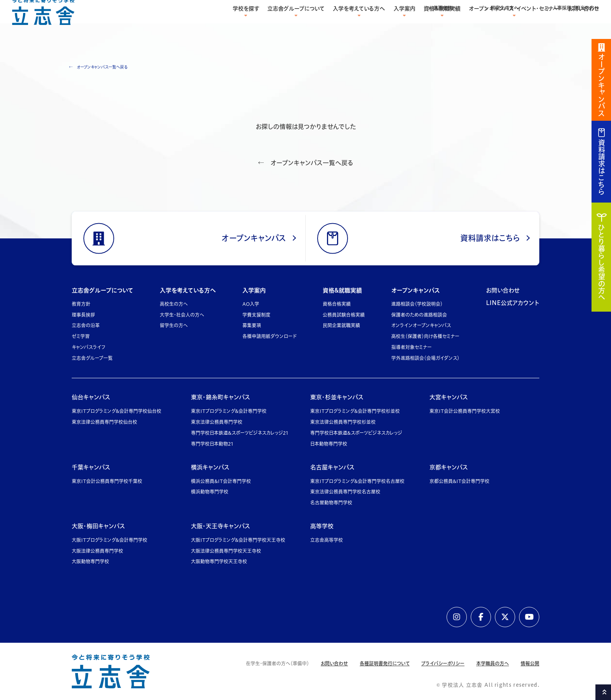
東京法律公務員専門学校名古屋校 (345, 492)
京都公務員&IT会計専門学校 (459, 481)
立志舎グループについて (296, 24)
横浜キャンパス (210, 467)
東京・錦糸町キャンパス (221, 397)
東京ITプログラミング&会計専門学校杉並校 (355, 411)
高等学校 (322, 526)
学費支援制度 (256, 315)
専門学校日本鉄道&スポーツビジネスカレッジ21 (240, 433)
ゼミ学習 (80, 336)
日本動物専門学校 (329, 444)
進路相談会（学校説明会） (417, 304)
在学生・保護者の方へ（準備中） (277, 664)
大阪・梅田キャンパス (98, 526)
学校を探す (246, 24)
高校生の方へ (174, 304)
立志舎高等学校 (327, 540)
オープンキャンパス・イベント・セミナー (514, 24)
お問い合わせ (583, 24)
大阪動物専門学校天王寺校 (219, 562)
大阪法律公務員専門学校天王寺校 (226, 551)
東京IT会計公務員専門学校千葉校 (107, 481)
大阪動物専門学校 (90, 562)
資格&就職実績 (442, 24)
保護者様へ (445, 8)
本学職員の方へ (493, 664)
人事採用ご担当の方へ (576, 8)
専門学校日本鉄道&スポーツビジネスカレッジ (356, 433)
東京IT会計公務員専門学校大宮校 (465, 411)
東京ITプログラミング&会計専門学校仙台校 (117, 411)
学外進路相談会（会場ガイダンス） (425, 358)
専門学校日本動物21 (212, 444)
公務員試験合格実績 (344, 315)
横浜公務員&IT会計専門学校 (221, 481)
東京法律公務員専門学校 (217, 422)
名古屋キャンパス (332, 467)
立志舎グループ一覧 (92, 358)
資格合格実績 (337, 304)
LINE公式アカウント (513, 303)
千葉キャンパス (91, 467)
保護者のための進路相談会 (419, 315)
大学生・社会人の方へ (182, 315)
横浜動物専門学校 (210, 492)
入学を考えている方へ (359, 24)
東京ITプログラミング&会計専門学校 (229, 411)
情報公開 (530, 664)
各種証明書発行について (385, 664)
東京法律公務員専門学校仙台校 (104, 422)
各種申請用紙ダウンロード (269, 336)
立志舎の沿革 (86, 325)
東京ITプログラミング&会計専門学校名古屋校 (357, 481)
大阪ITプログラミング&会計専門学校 (109, 540)
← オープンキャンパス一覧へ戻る (98, 67)
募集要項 (252, 325)
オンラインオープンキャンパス (421, 325)
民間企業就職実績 (341, 325)
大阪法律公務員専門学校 (97, 551)
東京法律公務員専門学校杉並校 (343, 422)
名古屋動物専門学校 (331, 503)
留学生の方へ (174, 325)
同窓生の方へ (505, 8)
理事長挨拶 (83, 315)
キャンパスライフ (89, 347)
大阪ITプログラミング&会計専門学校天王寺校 (238, 540)
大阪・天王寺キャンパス (221, 526)
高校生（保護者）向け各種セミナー (425, 336)
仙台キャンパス (91, 397)
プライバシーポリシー (443, 664)
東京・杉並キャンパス (337, 397)
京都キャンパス (449, 467)
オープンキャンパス (416, 290)
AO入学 (251, 304)
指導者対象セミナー (411, 347)
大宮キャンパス (449, 397)
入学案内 (404, 24)
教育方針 (81, 304)
